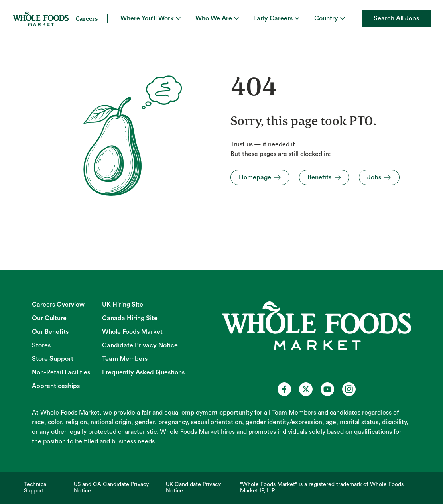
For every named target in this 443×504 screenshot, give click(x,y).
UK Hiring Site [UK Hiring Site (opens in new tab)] (123, 305)
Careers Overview (58, 305)
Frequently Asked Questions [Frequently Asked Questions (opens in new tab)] (143, 372)
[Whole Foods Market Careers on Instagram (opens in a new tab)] (349, 389)
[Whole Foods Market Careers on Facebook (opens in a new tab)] (284, 389)
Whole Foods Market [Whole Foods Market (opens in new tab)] (132, 332)
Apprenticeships (56, 386)
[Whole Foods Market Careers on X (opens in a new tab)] (306, 389)
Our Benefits (50, 332)
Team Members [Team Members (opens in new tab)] (125, 359)
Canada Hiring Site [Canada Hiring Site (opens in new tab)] (130, 318)
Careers (87, 18)
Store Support (53, 359)
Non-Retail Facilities (61, 372)
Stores (41, 345)
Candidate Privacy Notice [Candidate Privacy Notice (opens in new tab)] (140, 345)
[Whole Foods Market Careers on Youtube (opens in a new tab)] (327, 389)
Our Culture (49, 318)
